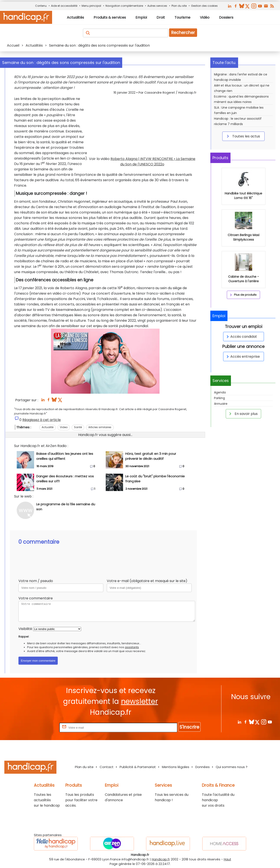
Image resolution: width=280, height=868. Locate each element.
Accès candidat (241, 337)
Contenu (41, 6)
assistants (132, 647)
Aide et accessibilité (64, 6)
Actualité (48, 427)
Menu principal (91, 6)
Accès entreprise (242, 356)
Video (64, 427)
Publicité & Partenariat (138, 767)
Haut (227, 859)
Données (203, 767)
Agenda (220, 392)
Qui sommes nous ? (232, 767)
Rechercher (183, 33)
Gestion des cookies (204, 6)
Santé (78, 427)
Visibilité (25, 629)
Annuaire (221, 404)
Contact (107, 767)
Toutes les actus (243, 136)
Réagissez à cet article (42, 420)
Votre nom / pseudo (36, 581)
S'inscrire (189, 727)
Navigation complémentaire (124, 6)
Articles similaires (100, 427)
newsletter (139, 701)
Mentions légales (176, 767)
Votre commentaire (36, 598)
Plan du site (179, 6)
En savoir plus (243, 414)
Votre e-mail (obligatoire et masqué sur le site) (147, 581)
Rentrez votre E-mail (41, 727)
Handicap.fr (161, 859)
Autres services (157, 6)
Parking (219, 398)
